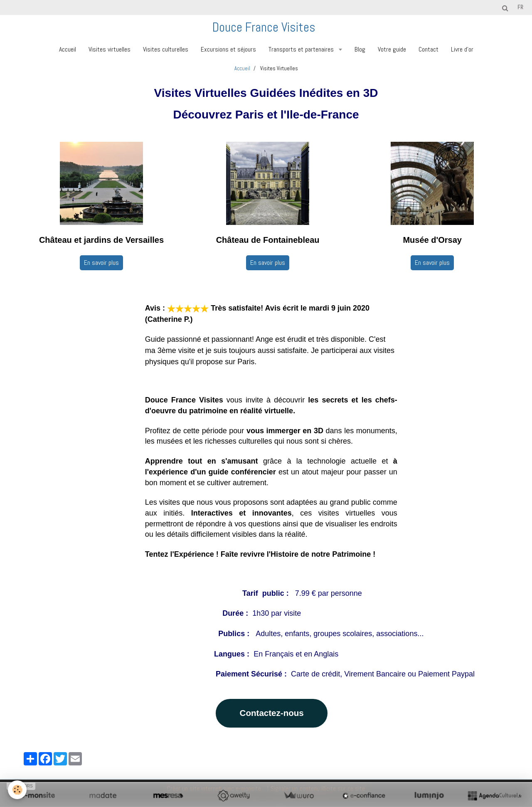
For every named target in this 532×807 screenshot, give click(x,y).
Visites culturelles (166, 49)
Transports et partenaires (302, 49)
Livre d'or (462, 49)
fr (521, 7)
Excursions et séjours (228, 49)
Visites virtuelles (110, 49)
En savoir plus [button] (101, 263)
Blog (360, 49)
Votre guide (392, 49)
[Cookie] (18, 790)
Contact (429, 49)
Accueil (68, 49)
